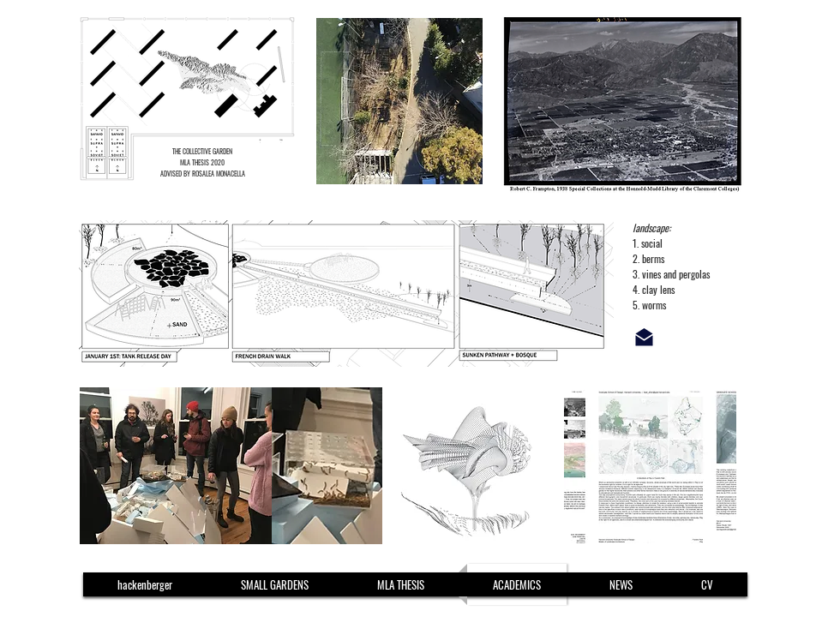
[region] (275, 98)
